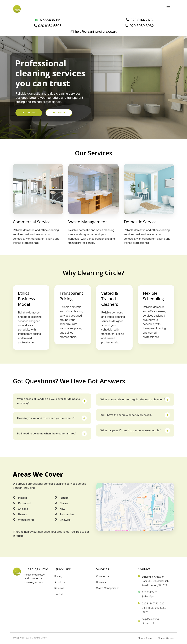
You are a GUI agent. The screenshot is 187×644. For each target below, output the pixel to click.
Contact (59, 594)
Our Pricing (59, 113)
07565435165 (150, 592)
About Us (60, 582)
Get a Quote (29, 113)
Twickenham (67, 514)
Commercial (103, 576)
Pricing (58, 576)
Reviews (59, 588)
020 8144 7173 (150, 603)
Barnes (22, 514)
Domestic (101, 582)
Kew (62, 509)
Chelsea (23, 509)
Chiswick (65, 520)
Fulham (64, 498)
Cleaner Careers (166, 638)
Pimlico (22, 498)
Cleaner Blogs (145, 638)
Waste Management (107, 588)
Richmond (24, 503)
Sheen (64, 503)
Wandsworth (26, 520)
